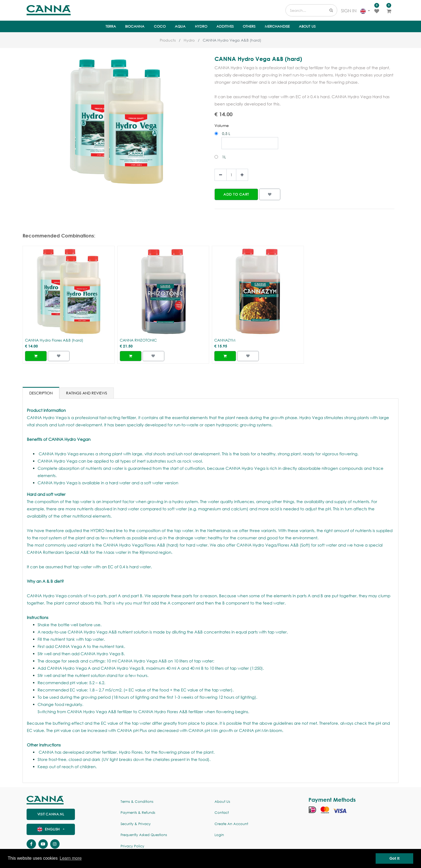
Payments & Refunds (138, 813)
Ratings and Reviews (87, 393)
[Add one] (242, 175)
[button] (236, 194)
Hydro (189, 40)
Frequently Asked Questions (144, 835)
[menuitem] (111, 27)
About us (222, 802)
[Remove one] (221, 175)
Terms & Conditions (137, 802)
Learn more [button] (71, 858)
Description (41, 393)
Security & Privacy (136, 824)
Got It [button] (394, 858)
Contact (222, 813)
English (49, 829)
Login (219, 835)
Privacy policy (132, 846)
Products (168, 40)
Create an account (231, 824)
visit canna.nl (51, 814)
